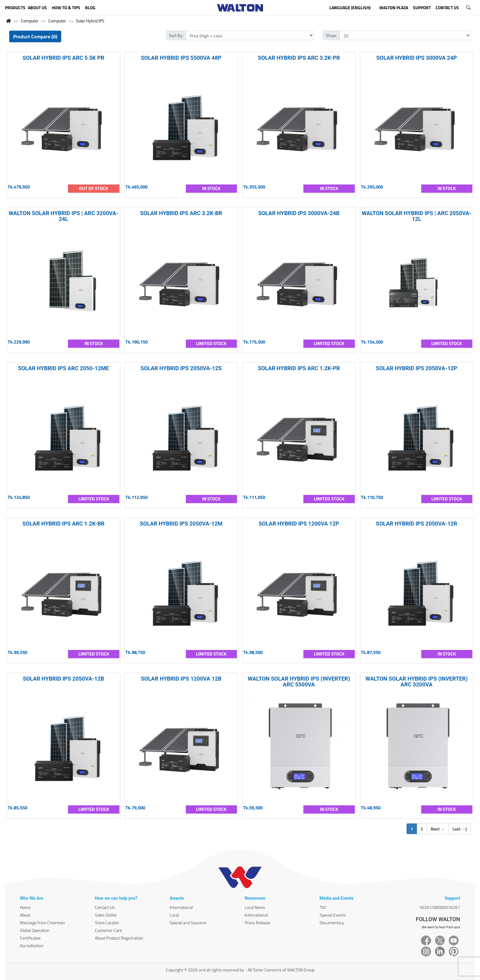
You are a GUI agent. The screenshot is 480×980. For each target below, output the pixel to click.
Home (25, 907)
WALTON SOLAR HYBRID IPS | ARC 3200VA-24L (63, 216)
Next (438, 829)
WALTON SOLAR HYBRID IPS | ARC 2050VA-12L (417, 216)
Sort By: (176, 35)
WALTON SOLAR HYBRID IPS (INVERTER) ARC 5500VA (299, 682)
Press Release (257, 923)
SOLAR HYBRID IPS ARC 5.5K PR (64, 58)
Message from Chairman (42, 923)
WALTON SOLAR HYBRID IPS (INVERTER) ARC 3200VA (417, 682)
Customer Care (108, 930)
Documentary (332, 923)
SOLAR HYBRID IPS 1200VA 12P (299, 524)
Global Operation (35, 930)
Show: (331, 35)
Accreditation (32, 946)
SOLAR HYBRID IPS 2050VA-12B (63, 679)
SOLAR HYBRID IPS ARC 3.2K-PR (299, 58)
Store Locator (107, 923)
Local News (255, 907)
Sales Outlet (106, 915)
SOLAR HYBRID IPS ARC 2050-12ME (64, 368)
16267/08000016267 (440, 907)
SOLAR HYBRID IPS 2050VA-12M (181, 524)
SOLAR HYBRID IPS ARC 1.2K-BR (63, 524)
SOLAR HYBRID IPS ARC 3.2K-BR (181, 213)
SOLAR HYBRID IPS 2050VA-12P (417, 368)
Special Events (333, 915)
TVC (323, 907)
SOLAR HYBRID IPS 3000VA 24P (416, 58)
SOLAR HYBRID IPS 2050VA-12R (417, 524)
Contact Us (105, 907)
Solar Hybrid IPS (90, 21)
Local (174, 915)
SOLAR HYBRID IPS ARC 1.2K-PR (299, 368)
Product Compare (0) (35, 36)
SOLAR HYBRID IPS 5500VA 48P (181, 58)
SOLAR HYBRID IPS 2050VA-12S (181, 368)
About (25, 915)
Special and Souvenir (188, 923)
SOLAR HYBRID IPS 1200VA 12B (181, 679)
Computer (30, 21)
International (181, 907)
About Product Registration (119, 938)
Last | (460, 829)
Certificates (30, 938)
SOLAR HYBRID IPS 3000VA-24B (299, 213)
